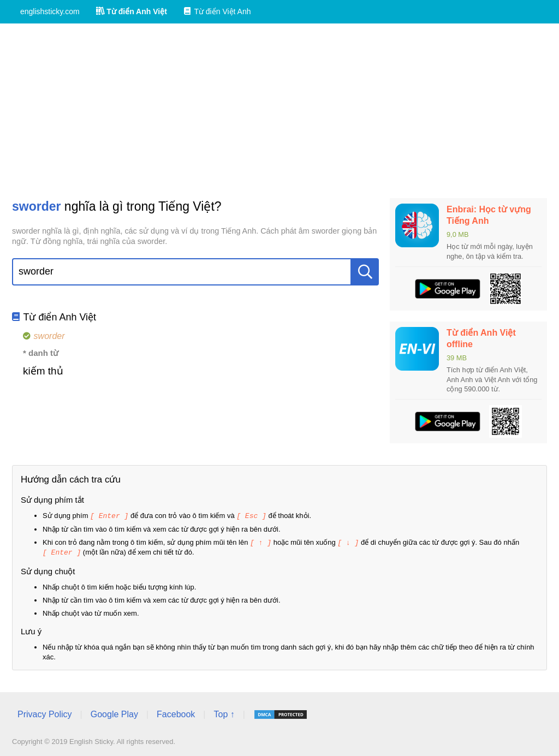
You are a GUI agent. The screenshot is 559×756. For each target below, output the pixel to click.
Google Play (114, 713)
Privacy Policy (45, 713)
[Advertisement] (279, 111)
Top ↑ (224, 713)
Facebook (176, 713)
